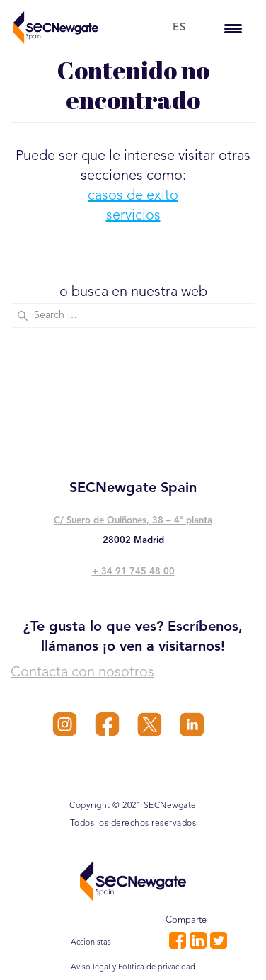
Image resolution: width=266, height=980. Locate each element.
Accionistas (91, 943)
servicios (133, 216)
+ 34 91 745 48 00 (133, 572)
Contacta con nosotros (82, 673)
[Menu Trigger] (233, 28)
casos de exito (133, 196)
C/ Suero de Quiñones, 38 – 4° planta (133, 521)
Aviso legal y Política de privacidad (133, 968)
